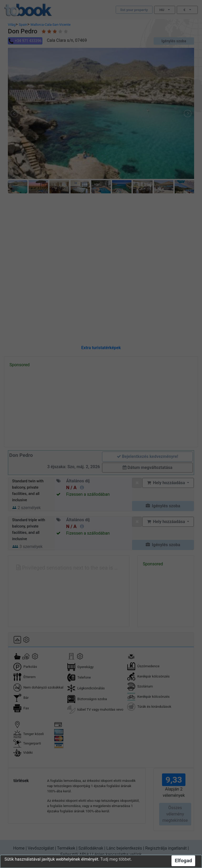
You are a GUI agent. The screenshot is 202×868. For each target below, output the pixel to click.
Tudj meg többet (115, 859)
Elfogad (183, 861)
